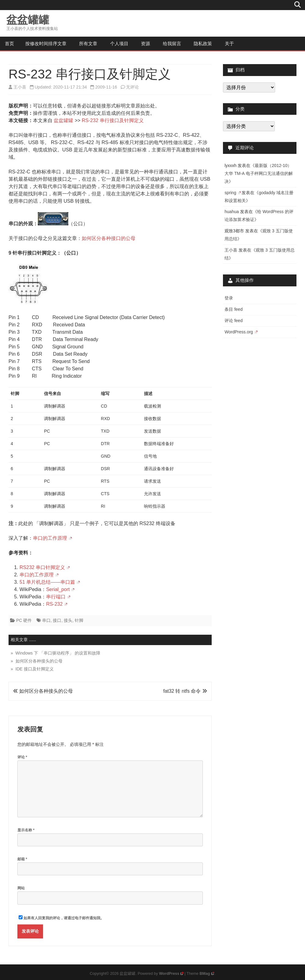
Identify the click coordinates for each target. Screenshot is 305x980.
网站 (21, 888)
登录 (229, 298)
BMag (207, 974)
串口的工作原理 (52, 538)
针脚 (79, 620)
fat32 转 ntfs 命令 (185, 691)
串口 (46, 620)
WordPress (171, 974)
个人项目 (119, 44)
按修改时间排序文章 (46, 44)
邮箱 (22, 859)
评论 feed (233, 321)
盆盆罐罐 (28, 20)
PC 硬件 (24, 620)
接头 (68, 620)
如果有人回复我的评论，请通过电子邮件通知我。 (61, 918)
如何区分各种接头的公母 (43, 691)
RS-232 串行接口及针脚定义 (113, 120)
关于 (229, 44)
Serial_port (60, 589)
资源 (145, 44)
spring (232, 193)
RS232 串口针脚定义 (45, 567)
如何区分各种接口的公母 (109, 238)
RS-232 (57, 604)
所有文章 (88, 44)
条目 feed (233, 309)
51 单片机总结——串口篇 (50, 582)
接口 (57, 620)
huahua (232, 212)
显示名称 (26, 830)
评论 (22, 757)
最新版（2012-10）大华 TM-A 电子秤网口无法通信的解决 (258, 173)
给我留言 (172, 44)
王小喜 (20, 87)
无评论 (132, 87)
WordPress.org (241, 332)
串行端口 (58, 597)
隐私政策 (203, 44)
